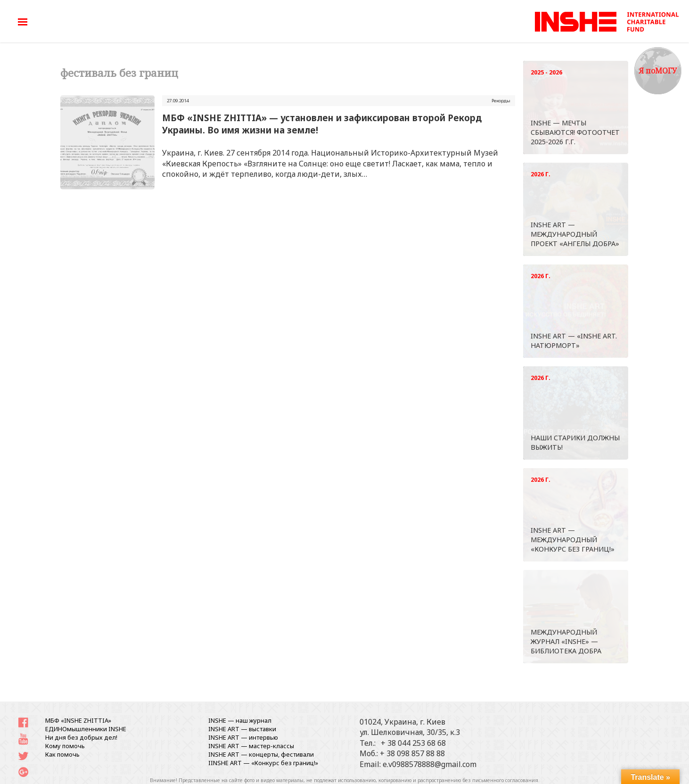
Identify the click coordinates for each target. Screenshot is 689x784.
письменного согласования (505, 780)
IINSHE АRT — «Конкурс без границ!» (263, 763)
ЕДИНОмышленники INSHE (86, 729)
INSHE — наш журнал (240, 720)
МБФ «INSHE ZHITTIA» (78, 720)
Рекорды (501, 101)
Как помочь (62, 754)
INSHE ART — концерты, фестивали (261, 754)
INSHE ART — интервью (243, 737)
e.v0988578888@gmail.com (430, 764)
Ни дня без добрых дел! (81, 737)
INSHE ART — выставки (242, 729)
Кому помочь (65, 746)
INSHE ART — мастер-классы (251, 746)
